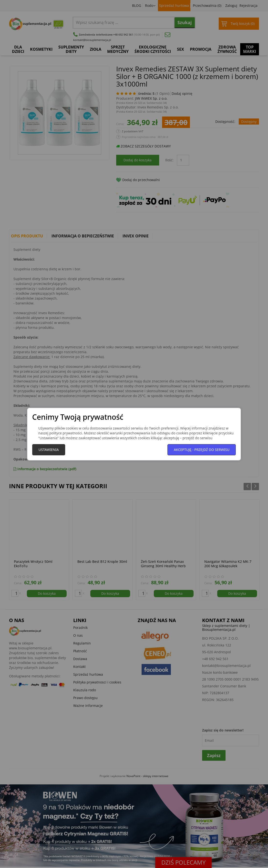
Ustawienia (49, 450)
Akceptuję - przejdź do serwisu (202, 450)
